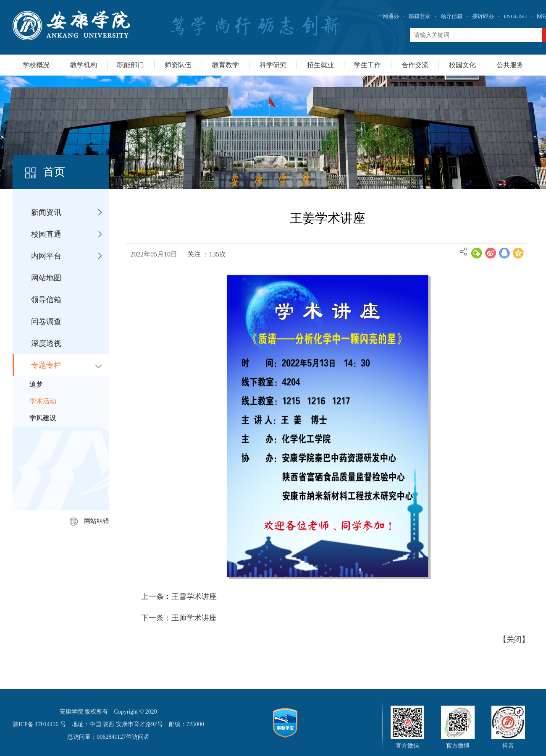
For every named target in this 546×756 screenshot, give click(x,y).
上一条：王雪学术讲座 (179, 596)
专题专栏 (46, 365)
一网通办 (388, 16)
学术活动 (43, 401)
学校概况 (36, 65)
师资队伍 (178, 65)
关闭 (514, 639)
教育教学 (226, 65)
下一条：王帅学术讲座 (179, 618)
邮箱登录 (420, 16)
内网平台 (46, 256)
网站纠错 (89, 521)
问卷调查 (46, 322)
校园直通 (46, 234)
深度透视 (46, 343)
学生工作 (367, 65)
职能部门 (131, 65)
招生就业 (320, 65)
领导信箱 (451, 16)
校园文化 (462, 65)
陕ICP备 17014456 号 (39, 724)
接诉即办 (483, 16)
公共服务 (510, 65)
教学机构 (84, 65)
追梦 (36, 384)
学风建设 (43, 418)
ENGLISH (515, 16)
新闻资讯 (46, 212)
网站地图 (46, 278)
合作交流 (415, 65)
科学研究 (273, 65)
